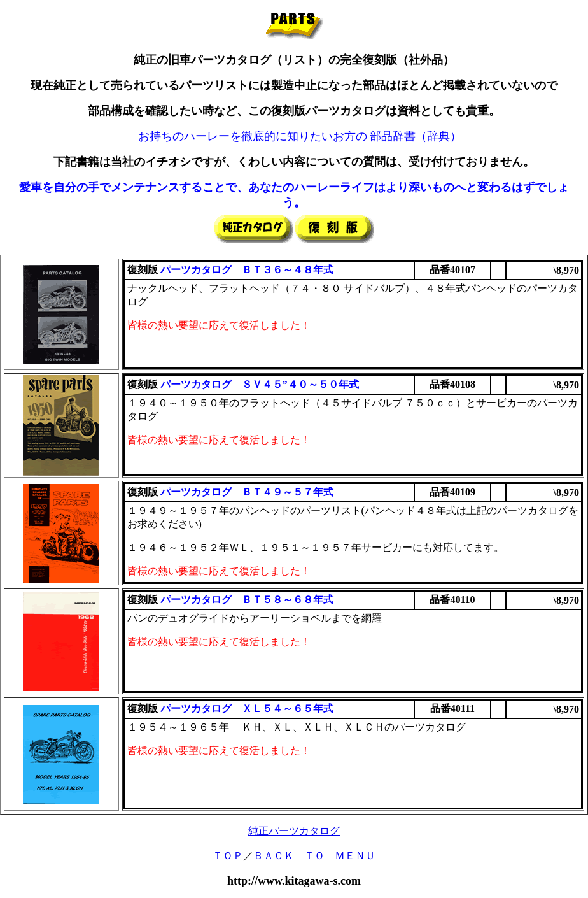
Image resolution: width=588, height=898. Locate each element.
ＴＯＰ (228, 856)
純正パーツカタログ (294, 831)
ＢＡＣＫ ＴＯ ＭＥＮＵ (314, 856)
